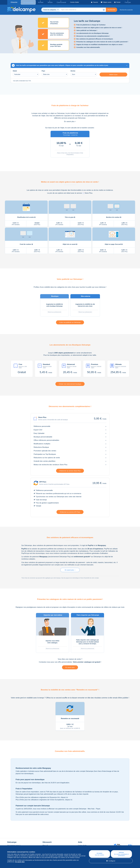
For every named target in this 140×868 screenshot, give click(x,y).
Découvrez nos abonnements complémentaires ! (93, 36)
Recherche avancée (126, 9)
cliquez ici (64, 797)
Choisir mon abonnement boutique (70, 384)
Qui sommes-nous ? (14, 845)
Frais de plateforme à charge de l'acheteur (91, 24)
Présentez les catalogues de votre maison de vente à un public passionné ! (102, 41)
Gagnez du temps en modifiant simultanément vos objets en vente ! (100, 44)
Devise (73, 70)
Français (128, 2)
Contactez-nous (45, 662)
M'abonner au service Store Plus (70, 470)
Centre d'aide (82, 845)
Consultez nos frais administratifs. (88, 47)
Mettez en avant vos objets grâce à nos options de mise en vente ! (99, 27)
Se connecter (28, 2)
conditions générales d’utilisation (96, 553)
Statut (15, 70)
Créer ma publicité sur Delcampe (70, 322)
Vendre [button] (48, 2)
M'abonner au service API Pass (70, 512)
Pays (43, 70)
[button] (104, 9)
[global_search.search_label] (83, 9)
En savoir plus (70, 121)
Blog (45, 845)
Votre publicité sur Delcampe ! (87, 30)
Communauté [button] (58, 2)
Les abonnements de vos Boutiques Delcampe (92, 33)
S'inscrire (14, 2)
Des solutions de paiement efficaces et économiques (95, 39)
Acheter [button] (40, 2)
